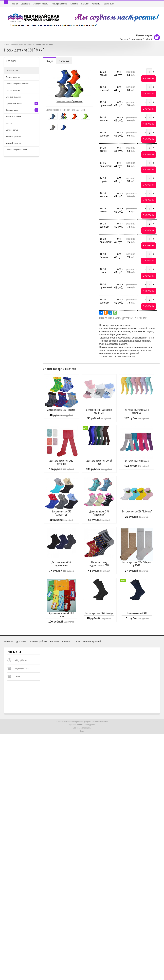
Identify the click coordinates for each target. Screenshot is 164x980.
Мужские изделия (13, 97)
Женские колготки (13, 117)
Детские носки (26, 44)
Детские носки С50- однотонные (61, 564)
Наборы (9, 123)
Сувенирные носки (14, 103)
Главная (15, 4)
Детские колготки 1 (14, 90)
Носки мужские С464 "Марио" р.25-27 (137, 564)
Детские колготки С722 (137, 461)
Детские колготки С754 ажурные (137, 411)
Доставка (26, 4)
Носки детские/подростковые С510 (99, 564)
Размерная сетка (59, 4)
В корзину (149, 79)
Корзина (74, 4)
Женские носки (12, 110)
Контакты (96, 4)
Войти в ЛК (109, 4)
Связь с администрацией (87, 642)
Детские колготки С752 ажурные (61, 462)
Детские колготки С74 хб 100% (99, 462)
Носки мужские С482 (137, 613)
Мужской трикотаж (14, 143)
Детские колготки (13, 77)
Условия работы (41, 4)
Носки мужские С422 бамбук (99, 613)
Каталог (85, 4)
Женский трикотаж (14, 136)
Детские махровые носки (16, 150)
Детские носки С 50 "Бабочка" (137, 511)
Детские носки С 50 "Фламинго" (99, 513)
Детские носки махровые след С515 (99, 411)
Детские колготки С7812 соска (61, 615)
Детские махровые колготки (17, 84)
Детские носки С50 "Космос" (61, 410)
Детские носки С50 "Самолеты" (61, 513)
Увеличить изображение (69, 101)
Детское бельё (12, 130)
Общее (49, 61)
